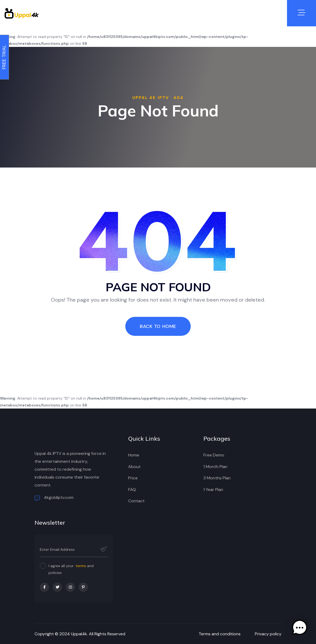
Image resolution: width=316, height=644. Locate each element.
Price (133, 478)
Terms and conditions (220, 634)
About (134, 467)
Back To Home (158, 326)
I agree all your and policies (71, 569)
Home (134, 455)
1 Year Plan (213, 490)
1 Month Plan (215, 467)
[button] (300, 628)
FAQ (132, 490)
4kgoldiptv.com (54, 498)
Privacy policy (268, 634)
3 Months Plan (217, 478)
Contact (136, 501)
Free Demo (214, 455)
